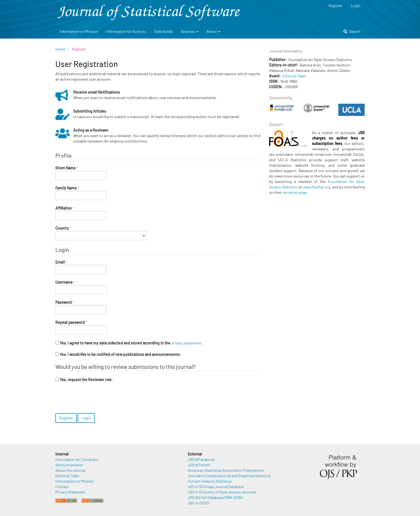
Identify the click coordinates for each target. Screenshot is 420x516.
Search (352, 31)
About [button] (213, 31)
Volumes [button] (190, 31)
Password (81, 307)
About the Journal (70, 470)
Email (81, 267)
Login (356, 6)
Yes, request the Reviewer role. (84, 380)
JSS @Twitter (199, 465)
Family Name (81, 193)
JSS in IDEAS (198, 503)
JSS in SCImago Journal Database (216, 487)
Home (60, 49)
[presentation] (97, 398)
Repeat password (81, 327)
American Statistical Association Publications (226, 470)
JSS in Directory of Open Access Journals (222, 492)
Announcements (69, 465)
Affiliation (81, 213)
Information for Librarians (77, 459)
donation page (295, 192)
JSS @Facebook (201, 459)
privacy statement (186, 343)
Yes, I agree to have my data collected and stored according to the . (129, 343)
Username (81, 287)
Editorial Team (294, 76)
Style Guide (163, 31)
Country (101, 233)
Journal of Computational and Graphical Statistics (229, 476)
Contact (62, 487)
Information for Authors (126, 31)
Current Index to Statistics (210, 481)
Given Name (81, 173)
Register (335, 6)
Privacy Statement (70, 492)
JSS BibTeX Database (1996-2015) (215, 497)
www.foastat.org (317, 187)
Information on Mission (79, 31)
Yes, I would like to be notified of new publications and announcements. (118, 354)
